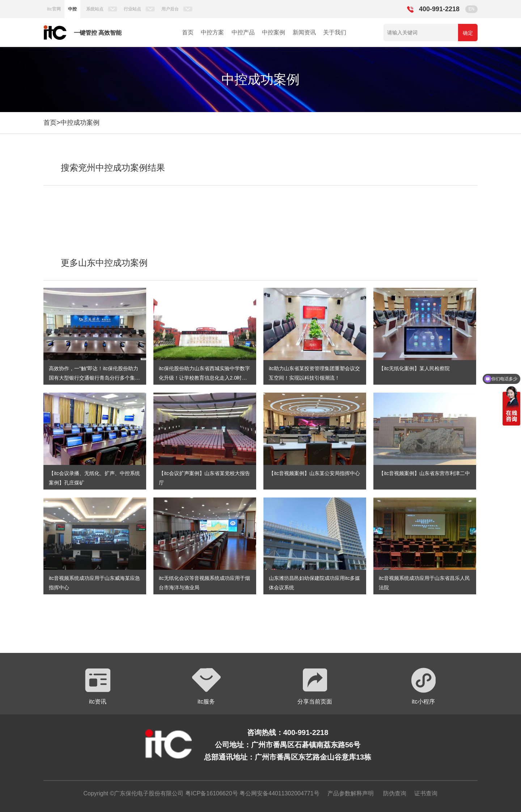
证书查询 (426, 793)
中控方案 (212, 32)
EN (472, 9)
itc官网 (54, 9)
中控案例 (274, 32)
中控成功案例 (80, 123)
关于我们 (335, 32)
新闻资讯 (304, 32)
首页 (188, 32)
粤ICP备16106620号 (211, 793)
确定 (468, 33)
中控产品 (243, 32)
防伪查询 (395, 793)
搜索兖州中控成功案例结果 (113, 168)
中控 (72, 9)
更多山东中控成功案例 (104, 263)
